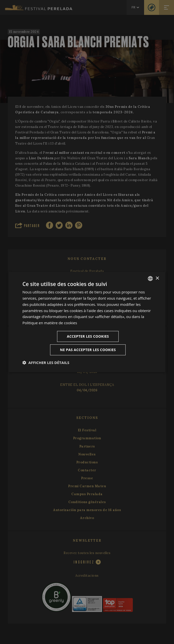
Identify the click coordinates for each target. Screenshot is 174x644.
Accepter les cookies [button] (88, 336)
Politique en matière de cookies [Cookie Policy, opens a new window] (50, 323)
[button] (46, 362)
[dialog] (87, 322)
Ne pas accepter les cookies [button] (88, 350)
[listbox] (150, 279)
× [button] (157, 278)
